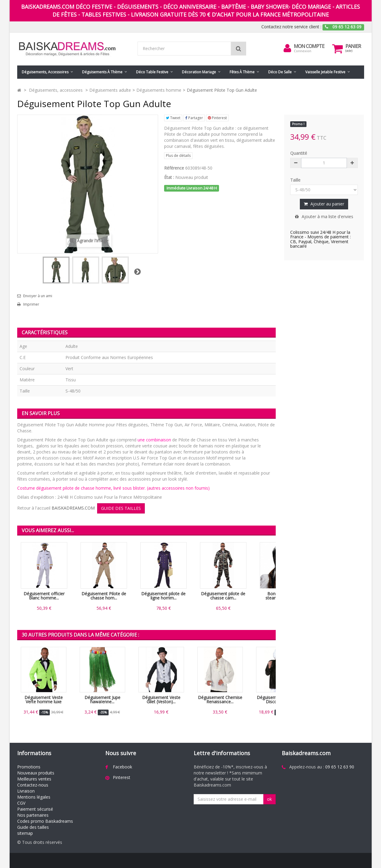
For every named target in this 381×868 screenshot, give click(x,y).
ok (269, 799)
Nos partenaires (33, 815)
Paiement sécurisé (35, 809)
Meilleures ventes (34, 779)
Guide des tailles (33, 827)
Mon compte (309, 46)
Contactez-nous (33, 785)
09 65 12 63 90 (340, 767)
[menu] (287, 48)
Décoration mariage (199, 72)
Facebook (122, 767)
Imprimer (31, 304)
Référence (174, 168)
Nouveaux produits (36, 773)
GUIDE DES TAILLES (121, 508)
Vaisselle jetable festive (325, 72)
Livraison (26, 791)
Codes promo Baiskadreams (45, 821)
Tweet (173, 118)
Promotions (29, 767)
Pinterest (217, 118)
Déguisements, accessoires (45, 72)
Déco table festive (152, 72)
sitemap (25, 833)
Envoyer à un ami (38, 296)
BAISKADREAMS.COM (73, 508)
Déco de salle (280, 72)
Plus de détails (178, 156)
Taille (296, 180)
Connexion (303, 51)
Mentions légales (34, 797)
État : (169, 177)
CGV (21, 803)
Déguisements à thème (102, 72)
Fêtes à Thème (242, 72)
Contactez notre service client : (291, 27)
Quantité (299, 153)
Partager (194, 118)
